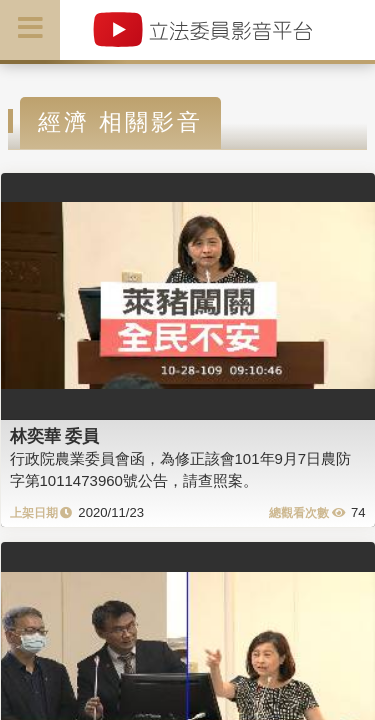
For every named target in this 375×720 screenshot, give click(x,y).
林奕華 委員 (55, 436)
